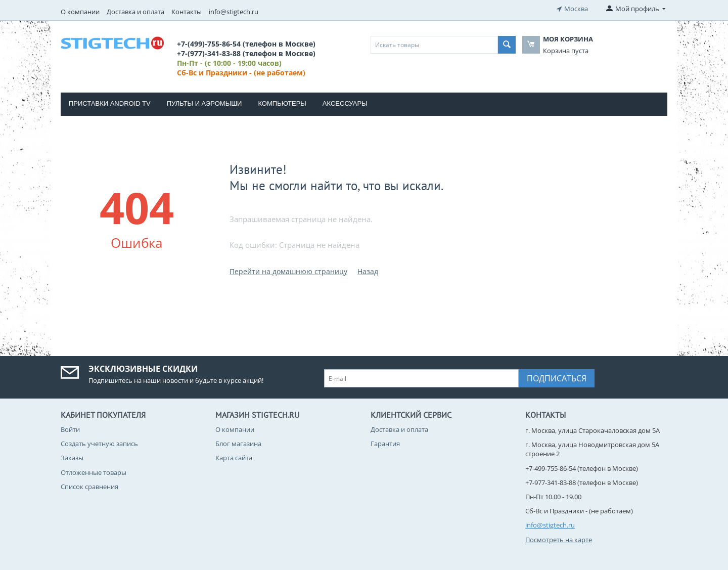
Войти (70, 429)
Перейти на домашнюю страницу (288, 271)
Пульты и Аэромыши (204, 103)
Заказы (72, 458)
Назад (368, 271)
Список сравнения (89, 487)
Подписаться (557, 378)
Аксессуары (345, 103)
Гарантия (385, 444)
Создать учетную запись (99, 444)
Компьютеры (282, 103)
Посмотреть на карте (559, 540)
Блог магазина (238, 444)
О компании (80, 12)
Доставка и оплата (135, 12)
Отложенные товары (94, 472)
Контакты (187, 12)
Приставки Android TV (110, 103)
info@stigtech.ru (234, 12)
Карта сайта (234, 458)
